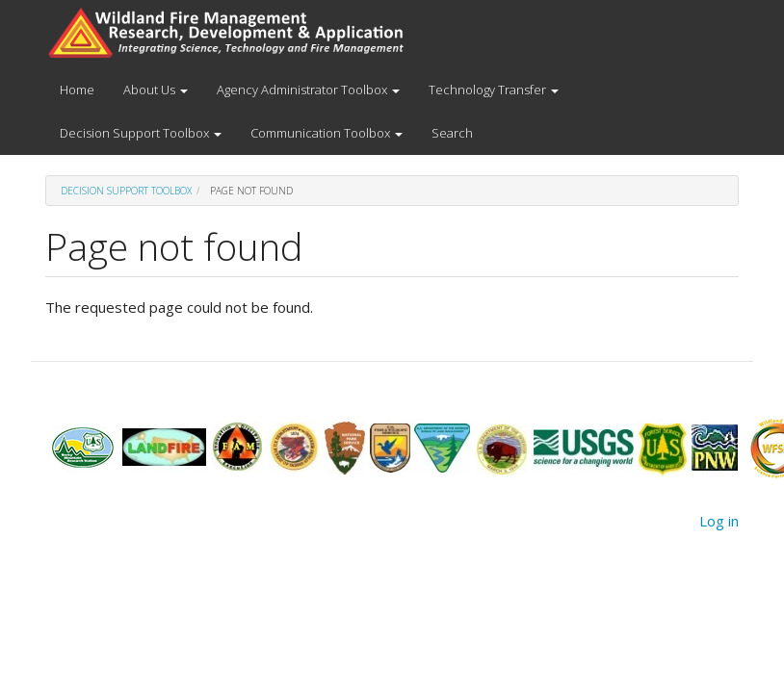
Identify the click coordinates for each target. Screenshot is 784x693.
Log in (719, 521)
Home (77, 90)
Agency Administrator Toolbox (308, 90)
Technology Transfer (494, 90)
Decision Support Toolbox (141, 133)
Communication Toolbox (327, 133)
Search (452, 133)
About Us (156, 90)
